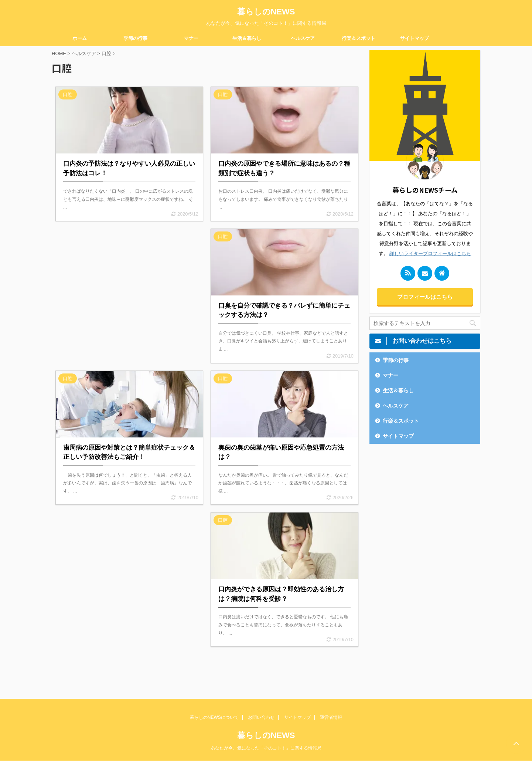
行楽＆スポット (359, 38)
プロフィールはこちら (425, 297)
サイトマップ (415, 38)
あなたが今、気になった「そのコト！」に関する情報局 (266, 748)
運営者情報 (331, 717)
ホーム (80, 38)
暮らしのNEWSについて (214, 717)
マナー (191, 38)
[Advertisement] (129, 291)
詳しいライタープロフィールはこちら (430, 253)
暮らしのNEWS (266, 12)
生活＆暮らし (247, 38)
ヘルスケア (303, 38)
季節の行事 (135, 38)
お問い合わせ (261, 717)
